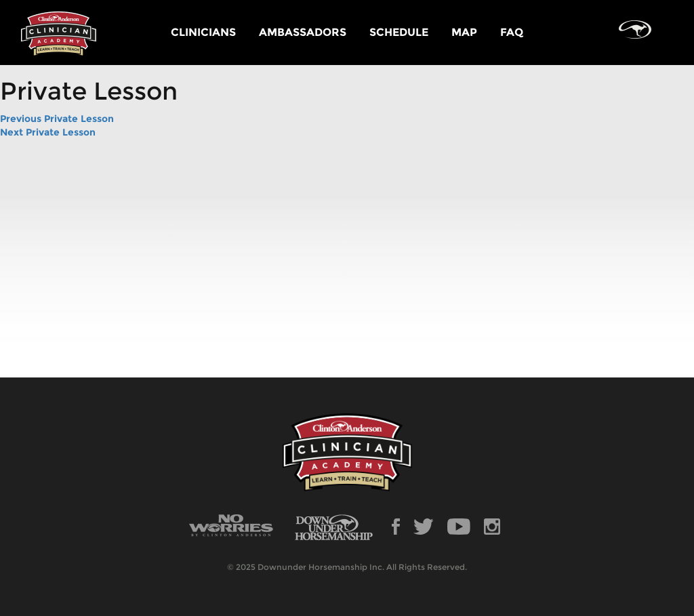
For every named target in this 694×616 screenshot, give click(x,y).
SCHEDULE (399, 32)
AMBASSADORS (303, 32)
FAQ (512, 32)
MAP (464, 32)
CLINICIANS (203, 32)
